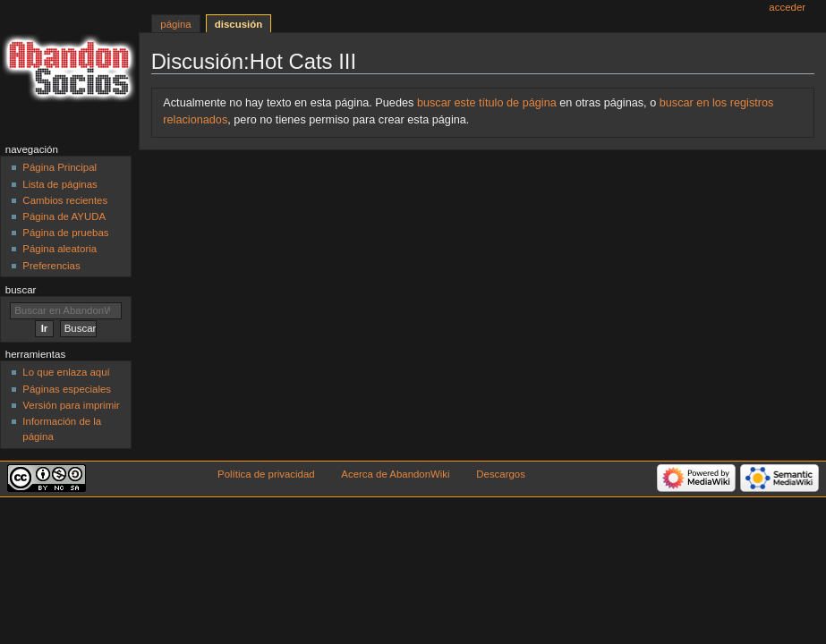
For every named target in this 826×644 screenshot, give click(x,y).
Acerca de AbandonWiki (395, 474)
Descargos (501, 474)
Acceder (787, 7)
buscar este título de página (487, 103)
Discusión (238, 24)
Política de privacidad (266, 474)
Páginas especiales (67, 389)
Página (175, 24)
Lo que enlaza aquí (66, 372)
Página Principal (60, 167)
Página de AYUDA (64, 216)
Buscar (21, 290)
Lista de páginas (60, 184)
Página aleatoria (60, 249)
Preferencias (51, 266)
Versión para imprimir (71, 405)
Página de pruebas (65, 233)
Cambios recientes (65, 200)
